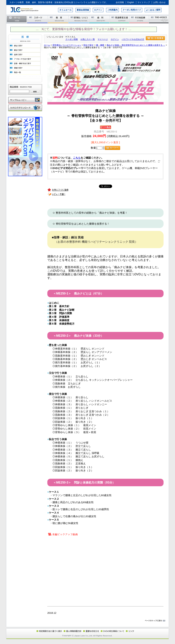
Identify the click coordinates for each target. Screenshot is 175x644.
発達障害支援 (120, 19)
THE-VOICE (159, 19)
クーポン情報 (72, 39)
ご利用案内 (112, 10)
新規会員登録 (83, 10)
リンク (130, 631)
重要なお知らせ (90, 631)
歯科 (100, 19)
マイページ (103, 39)
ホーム (17, 19)
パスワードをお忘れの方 (133, 39)
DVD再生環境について (113, 631)
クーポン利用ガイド (132, 10)
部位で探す (89, 45)
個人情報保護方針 (72, 631)
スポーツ (38, 19)
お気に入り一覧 (88, 39)
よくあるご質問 (153, 10)
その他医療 (139, 19)
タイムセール (65, 10)
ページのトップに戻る (87, 621)
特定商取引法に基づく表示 (49, 631)
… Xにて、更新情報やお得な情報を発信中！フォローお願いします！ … (83, 29)
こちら (77, 158)
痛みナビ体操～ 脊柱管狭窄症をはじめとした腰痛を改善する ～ (136, 45)
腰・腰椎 (100, 45)
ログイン (98, 10)
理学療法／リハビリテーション (79, 19)
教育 (58, 19)
